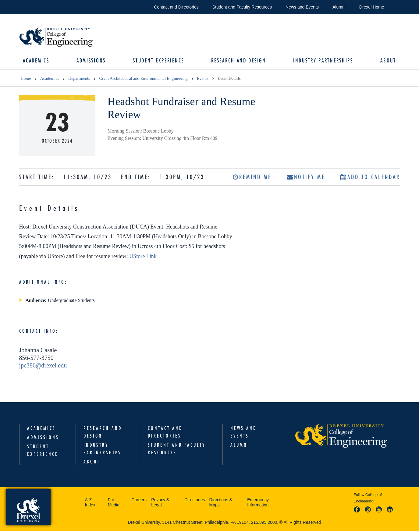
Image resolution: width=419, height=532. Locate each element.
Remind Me (252, 178)
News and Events (302, 7)
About (386, 61)
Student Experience (159, 61)
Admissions (92, 61)
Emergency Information (258, 504)
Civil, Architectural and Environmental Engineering (143, 80)
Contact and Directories (176, 7)
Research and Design (238, 61)
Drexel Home (372, 7)
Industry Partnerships (322, 61)
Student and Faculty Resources (242, 7)
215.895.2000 (264, 523)
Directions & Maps (221, 504)
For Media (114, 504)
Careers (139, 501)
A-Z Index (90, 504)
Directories (195, 501)
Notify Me (306, 178)
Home (26, 80)
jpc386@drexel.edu (43, 366)
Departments (79, 80)
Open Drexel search (395, 6)
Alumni (339, 7)
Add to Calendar (370, 178)
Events (203, 80)
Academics (38, 61)
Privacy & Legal (160, 504)
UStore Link (143, 257)
